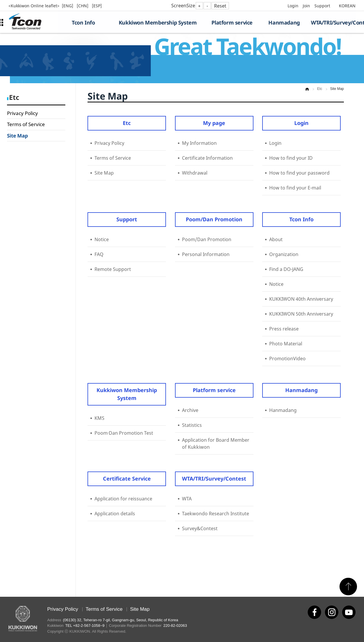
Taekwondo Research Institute (216, 514)
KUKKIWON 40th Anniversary (301, 299)
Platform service (232, 22)
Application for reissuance (123, 499)
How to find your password (299, 173)
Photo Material (286, 344)
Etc (127, 123)
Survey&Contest (200, 528)
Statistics (192, 425)
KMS (99, 418)
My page (214, 123)
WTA (187, 499)
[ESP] (97, 6)
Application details (115, 514)
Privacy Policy (22, 113)
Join (306, 6)
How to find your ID (291, 158)
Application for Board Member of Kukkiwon (216, 443)
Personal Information (206, 254)
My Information (199, 143)
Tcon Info (83, 22)
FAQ (99, 254)
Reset (220, 6)
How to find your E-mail (295, 188)
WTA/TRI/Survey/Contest (333, 22)
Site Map (17, 136)
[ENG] (68, 6)
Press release (284, 329)
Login (293, 6)
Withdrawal (195, 173)
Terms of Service (26, 124)
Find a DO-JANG (286, 269)
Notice (102, 239)
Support (322, 6)
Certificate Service (127, 479)
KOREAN (347, 6)
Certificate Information (207, 158)
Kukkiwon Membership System (158, 22)
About (276, 239)
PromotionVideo (287, 359)
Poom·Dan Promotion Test (124, 433)
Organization (284, 254)
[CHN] (83, 6)
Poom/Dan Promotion (214, 219)
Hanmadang (284, 22)
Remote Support (113, 269)
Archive (190, 410)
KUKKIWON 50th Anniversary (301, 314)
